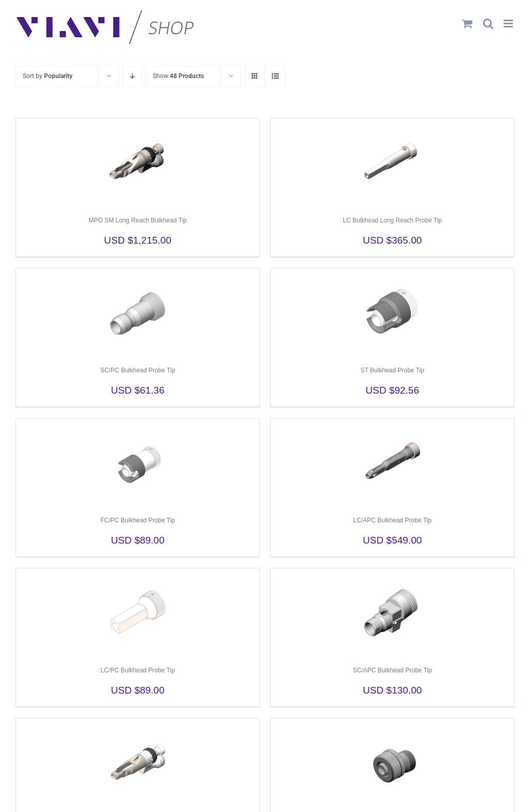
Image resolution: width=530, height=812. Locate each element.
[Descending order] (132, 76)
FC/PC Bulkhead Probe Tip (138, 520)
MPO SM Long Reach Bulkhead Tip (137, 220)
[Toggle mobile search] (488, 24)
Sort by (48, 76)
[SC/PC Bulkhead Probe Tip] (138, 312)
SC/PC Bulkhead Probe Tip (138, 370)
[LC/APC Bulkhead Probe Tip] (392, 462)
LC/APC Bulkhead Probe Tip (392, 520)
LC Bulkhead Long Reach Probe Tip (392, 220)
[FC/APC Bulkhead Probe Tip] (392, 762)
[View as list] (275, 76)
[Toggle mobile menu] (509, 24)
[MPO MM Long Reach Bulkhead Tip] (138, 762)
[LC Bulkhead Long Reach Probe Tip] (392, 162)
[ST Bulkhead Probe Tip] (392, 312)
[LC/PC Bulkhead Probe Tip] (138, 612)
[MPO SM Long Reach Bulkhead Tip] (138, 162)
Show (178, 76)
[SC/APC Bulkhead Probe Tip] (392, 612)
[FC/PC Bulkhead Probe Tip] (138, 462)
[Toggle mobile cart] (467, 24)
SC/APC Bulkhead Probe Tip (393, 670)
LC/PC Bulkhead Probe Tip (137, 670)
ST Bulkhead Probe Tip (392, 370)
